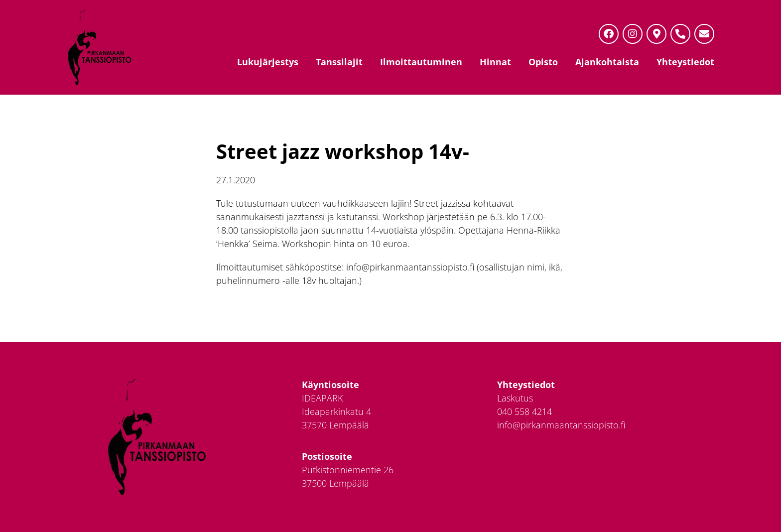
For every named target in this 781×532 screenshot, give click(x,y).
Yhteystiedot (685, 62)
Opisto (543, 62)
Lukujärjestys (268, 62)
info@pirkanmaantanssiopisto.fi (561, 425)
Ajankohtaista (607, 62)
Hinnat (495, 62)
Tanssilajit (339, 62)
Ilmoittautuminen (421, 62)
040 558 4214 (524, 411)
